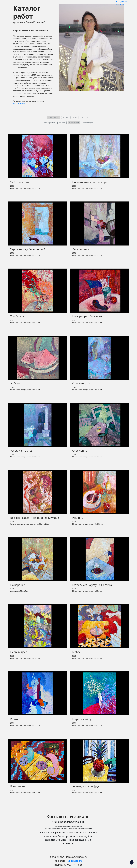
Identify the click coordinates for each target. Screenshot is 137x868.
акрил (74, 117)
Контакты (120, 4)
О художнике (123, 2)
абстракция (88, 123)
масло (65, 117)
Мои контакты (19, 104)
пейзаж (62, 123)
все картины (49, 123)
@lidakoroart (74, 861)
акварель (85, 117)
